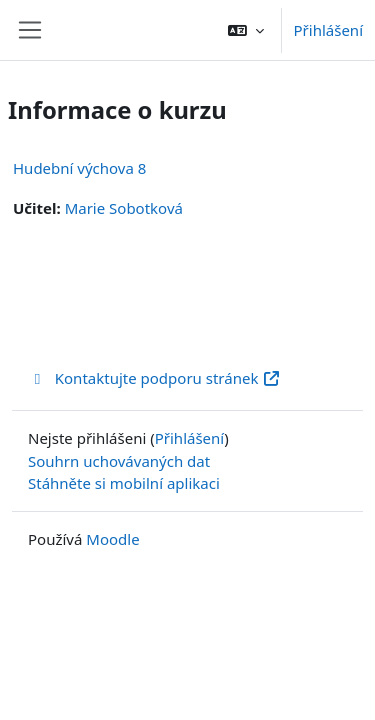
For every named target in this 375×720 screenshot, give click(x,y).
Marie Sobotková (124, 208)
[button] (246, 30)
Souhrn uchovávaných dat (119, 461)
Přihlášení (328, 30)
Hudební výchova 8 (79, 168)
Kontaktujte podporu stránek (154, 378)
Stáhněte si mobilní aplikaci (124, 483)
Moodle (112, 539)
